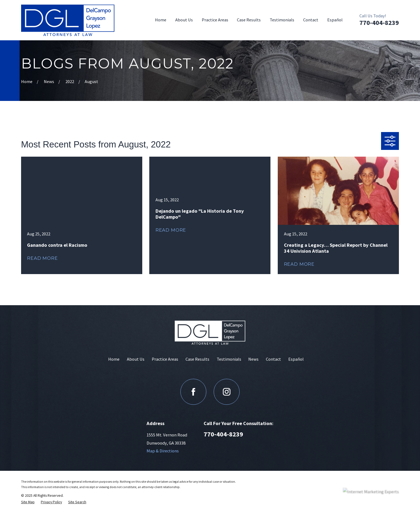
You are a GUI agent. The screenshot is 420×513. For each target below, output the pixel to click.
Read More (42, 258)
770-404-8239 (379, 23)
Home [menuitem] (161, 20)
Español (296, 359)
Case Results (197, 359)
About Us (136, 359)
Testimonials (229, 359)
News (253, 359)
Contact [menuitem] (311, 20)
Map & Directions (163, 451)
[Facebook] (193, 392)
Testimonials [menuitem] (282, 20)
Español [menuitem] (335, 20)
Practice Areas (165, 359)
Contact (273, 359)
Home (114, 359)
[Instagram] (227, 392)
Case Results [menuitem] (249, 20)
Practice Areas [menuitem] (215, 20)
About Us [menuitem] (184, 20)
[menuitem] (28, 502)
